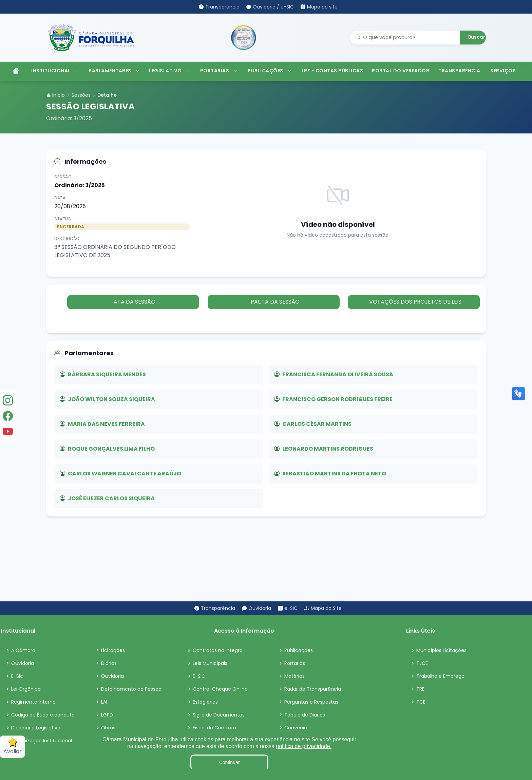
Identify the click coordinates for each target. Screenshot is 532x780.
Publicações (299, 650)
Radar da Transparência (313, 689)
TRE (420, 689)
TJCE (422, 663)
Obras (108, 728)
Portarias (295, 663)
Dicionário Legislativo (36, 728)
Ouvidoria (23, 663)
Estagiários (205, 702)
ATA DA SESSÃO (134, 302)
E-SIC (199, 676)
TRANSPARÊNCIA (459, 71)
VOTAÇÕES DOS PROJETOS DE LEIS (415, 302)
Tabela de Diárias (305, 715)
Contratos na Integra (218, 650)
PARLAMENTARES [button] (114, 71)
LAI (104, 702)
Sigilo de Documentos (219, 715)
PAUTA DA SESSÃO (274, 302)
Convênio (296, 728)
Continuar (230, 762)
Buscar (477, 37)
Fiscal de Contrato (214, 728)
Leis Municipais (210, 663)
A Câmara (23, 650)
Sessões (81, 95)
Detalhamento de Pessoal (132, 689)
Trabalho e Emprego (440, 676)
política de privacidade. (304, 746)
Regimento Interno (33, 702)
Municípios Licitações (441, 650)
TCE (421, 702)
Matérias (294, 676)
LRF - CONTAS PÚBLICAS (332, 71)
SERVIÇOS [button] (507, 71)
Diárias (109, 663)
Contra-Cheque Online (220, 689)
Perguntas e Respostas (311, 702)
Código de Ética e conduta (43, 715)
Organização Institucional (42, 741)
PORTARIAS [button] (219, 71)
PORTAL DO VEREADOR (401, 71)
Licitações (113, 650)
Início (55, 95)
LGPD (107, 715)
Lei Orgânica (26, 689)
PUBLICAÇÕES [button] (270, 71)
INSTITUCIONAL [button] (55, 71)
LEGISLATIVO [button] (169, 71)
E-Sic (17, 676)
